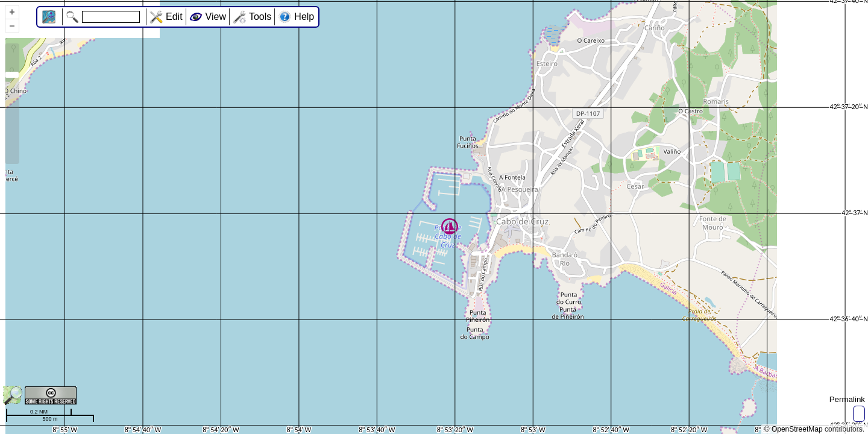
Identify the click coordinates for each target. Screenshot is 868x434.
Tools (260, 17)
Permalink (847, 399)
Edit (174, 17)
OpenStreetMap (797, 429)
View (216, 17)
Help (304, 17)
